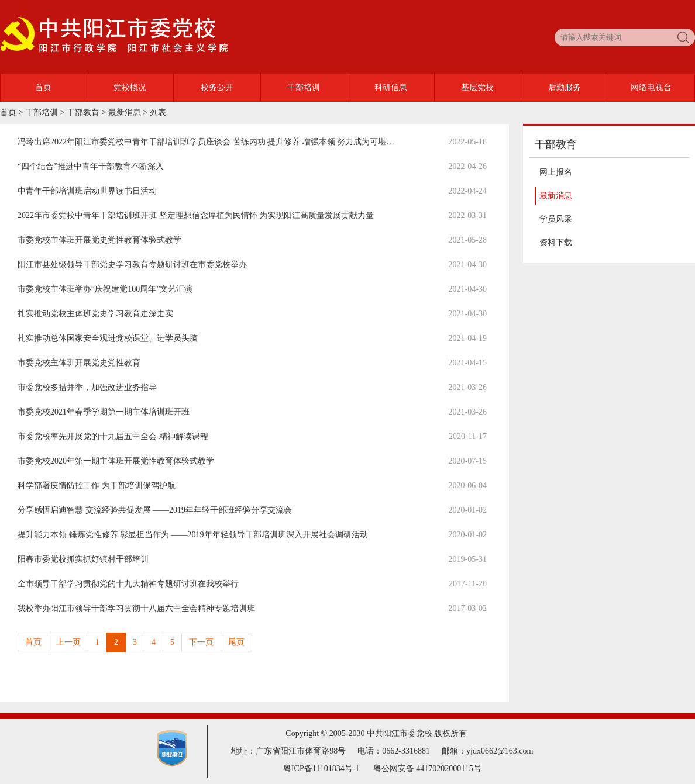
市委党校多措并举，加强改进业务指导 (87, 387)
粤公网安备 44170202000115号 (427, 769)
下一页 (201, 642)
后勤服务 (565, 87)
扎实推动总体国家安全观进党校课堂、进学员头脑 (108, 338)
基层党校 (477, 87)
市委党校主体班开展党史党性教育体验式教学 (99, 240)
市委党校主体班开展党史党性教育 (79, 363)
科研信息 (391, 87)
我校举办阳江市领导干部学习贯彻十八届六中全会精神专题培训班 (136, 608)
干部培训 (304, 87)
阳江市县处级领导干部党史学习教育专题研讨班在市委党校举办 (132, 265)
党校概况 (130, 87)
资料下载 (556, 242)
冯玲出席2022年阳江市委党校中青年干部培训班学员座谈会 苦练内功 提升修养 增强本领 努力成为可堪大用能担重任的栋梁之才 (247, 142)
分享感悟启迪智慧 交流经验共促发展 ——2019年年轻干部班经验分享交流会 (155, 510)
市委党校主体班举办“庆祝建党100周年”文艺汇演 (105, 289)
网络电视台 (651, 87)
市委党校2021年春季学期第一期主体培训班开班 (104, 412)
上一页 (68, 642)
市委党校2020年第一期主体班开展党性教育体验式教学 (116, 461)
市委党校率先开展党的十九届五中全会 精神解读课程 (113, 436)
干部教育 (83, 113)
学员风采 (556, 219)
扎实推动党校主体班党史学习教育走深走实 (95, 314)
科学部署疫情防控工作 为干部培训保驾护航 (97, 486)
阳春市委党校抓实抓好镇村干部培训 (83, 559)
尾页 (236, 642)
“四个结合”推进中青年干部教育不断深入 (91, 166)
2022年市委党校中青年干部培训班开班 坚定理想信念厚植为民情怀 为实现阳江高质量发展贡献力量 (196, 215)
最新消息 (125, 113)
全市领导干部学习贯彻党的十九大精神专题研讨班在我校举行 (128, 584)
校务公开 (217, 87)
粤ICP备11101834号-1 (321, 769)
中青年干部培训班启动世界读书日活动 (87, 191)
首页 (43, 87)
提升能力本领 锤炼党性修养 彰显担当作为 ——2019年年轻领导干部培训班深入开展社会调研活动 (193, 535)
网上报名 (556, 172)
